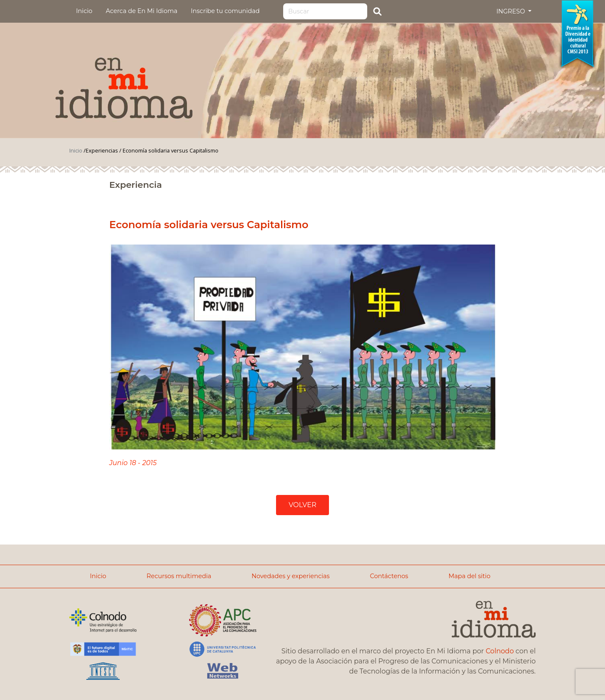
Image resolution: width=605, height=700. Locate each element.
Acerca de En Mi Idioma (142, 11)
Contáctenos (389, 576)
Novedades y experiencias (291, 576)
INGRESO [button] (511, 11)
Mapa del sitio (469, 576)
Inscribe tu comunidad (225, 11)
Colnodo (500, 651)
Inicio (84, 11)
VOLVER (302, 505)
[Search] (325, 11)
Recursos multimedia (179, 576)
